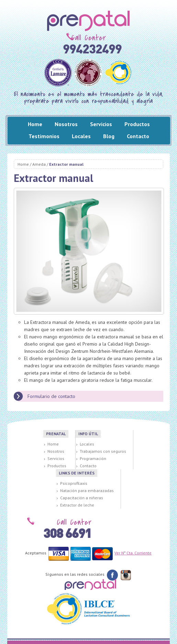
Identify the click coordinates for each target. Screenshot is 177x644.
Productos (137, 124)
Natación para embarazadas (87, 490)
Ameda (39, 164)
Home (35, 124)
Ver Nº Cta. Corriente (133, 553)
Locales (81, 136)
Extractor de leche (77, 505)
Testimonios (44, 136)
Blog (109, 136)
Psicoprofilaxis (74, 483)
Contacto (138, 136)
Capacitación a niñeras (82, 498)
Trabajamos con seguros (103, 451)
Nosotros (66, 124)
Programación (93, 458)
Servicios (101, 124)
